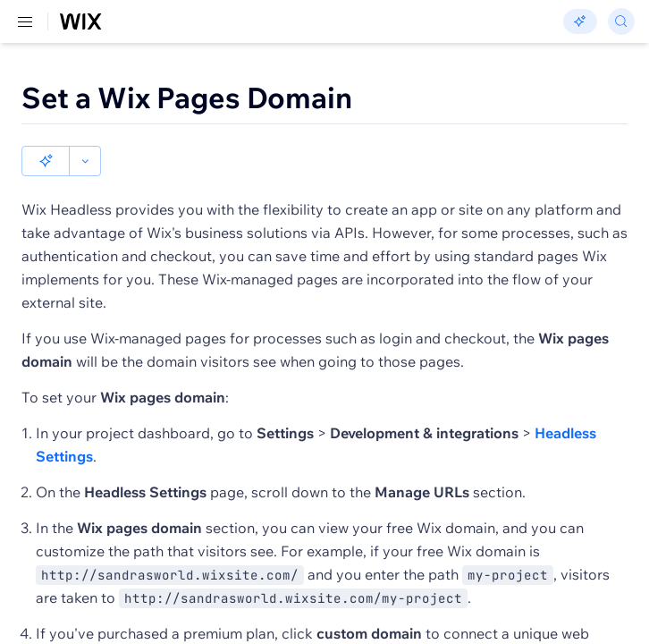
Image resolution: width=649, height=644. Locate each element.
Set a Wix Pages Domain (187, 97)
